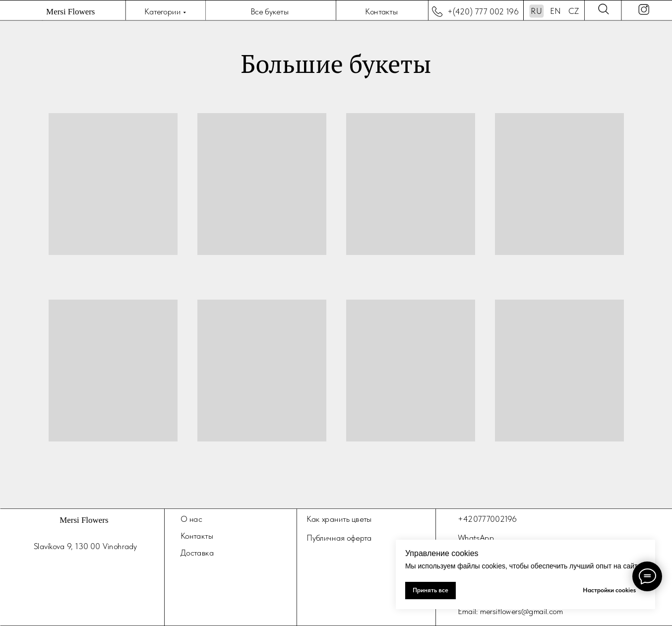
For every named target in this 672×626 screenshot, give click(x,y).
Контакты (381, 11)
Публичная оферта (339, 538)
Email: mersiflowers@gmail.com (510, 611)
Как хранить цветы (339, 519)
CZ (574, 11)
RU (536, 11)
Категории (162, 11)
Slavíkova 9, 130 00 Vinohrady (85, 546)
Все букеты (269, 11)
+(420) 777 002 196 (483, 11)
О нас (191, 519)
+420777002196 (487, 519)
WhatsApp (476, 538)
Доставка (197, 552)
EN (555, 11)
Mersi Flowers (70, 12)
